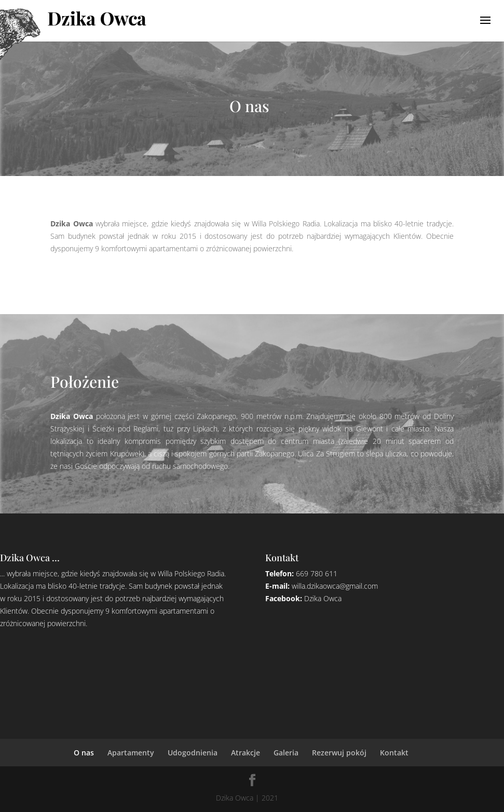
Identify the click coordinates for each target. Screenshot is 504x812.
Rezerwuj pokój (339, 753)
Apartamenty (131, 753)
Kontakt (394, 753)
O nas (84, 753)
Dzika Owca (323, 598)
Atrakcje (246, 753)
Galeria (286, 753)
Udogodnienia (193, 753)
